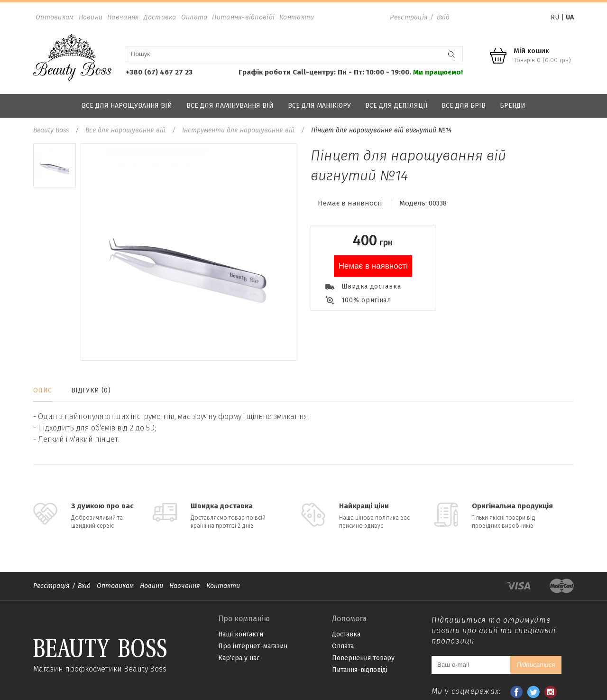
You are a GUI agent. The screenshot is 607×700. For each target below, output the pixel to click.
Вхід (443, 17)
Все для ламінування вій (230, 106)
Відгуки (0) (91, 390)
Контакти (297, 17)
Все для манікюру (319, 106)
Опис (43, 390)
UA (570, 17)
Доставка (160, 17)
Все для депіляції (396, 106)
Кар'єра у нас (239, 658)
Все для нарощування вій (127, 106)
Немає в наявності (373, 266)
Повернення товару (363, 658)
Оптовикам (55, 17)
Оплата (194, 17)
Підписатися (536, 665)
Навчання (123, 17)
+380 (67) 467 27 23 (159, 72)
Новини (91, 17)
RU (555, 17)
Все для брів (464, 106)
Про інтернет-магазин (253, 646)
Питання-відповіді (243, 17)
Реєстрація (409, 17)
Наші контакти (241, 634)
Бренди (513, 106)
